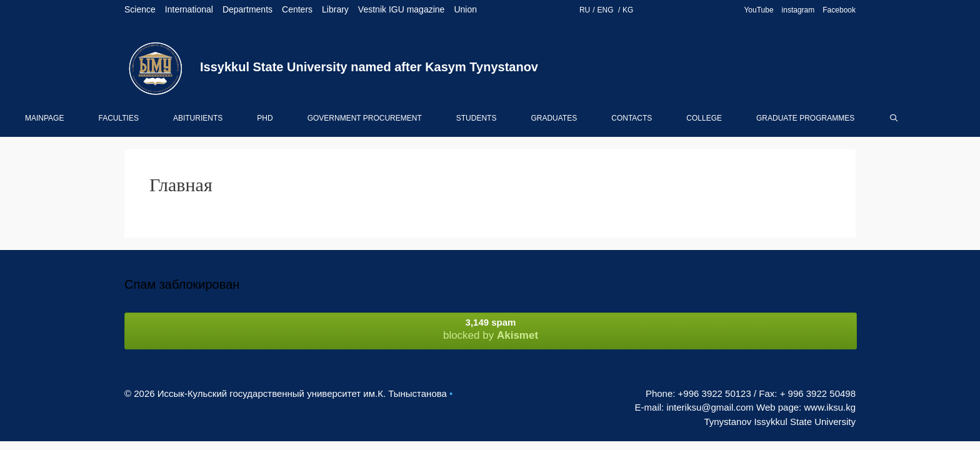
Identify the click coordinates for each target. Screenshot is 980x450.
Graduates (554, 118)
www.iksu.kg (830, 407)
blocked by (491, 329)
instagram (798, 10)
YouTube (758, 10)
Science (140, 9)
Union (465, 9)
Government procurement (365, 118)
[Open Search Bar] (893, 118)
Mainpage (44, 118)
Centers (297, 9)
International (189, 9)
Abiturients (198, 118)
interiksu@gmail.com (710, 407)
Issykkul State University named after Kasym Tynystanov (369, 67)
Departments (247, 9)
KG (628, 10)
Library (335, 9)
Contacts (632, 118)
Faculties (118, 118)
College (704, 118)
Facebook (839, 10)
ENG (607, 10)
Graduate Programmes (805, 118)
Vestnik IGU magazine (402, 9)
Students (477, 118)
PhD (265, 118)
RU (585, 10)
